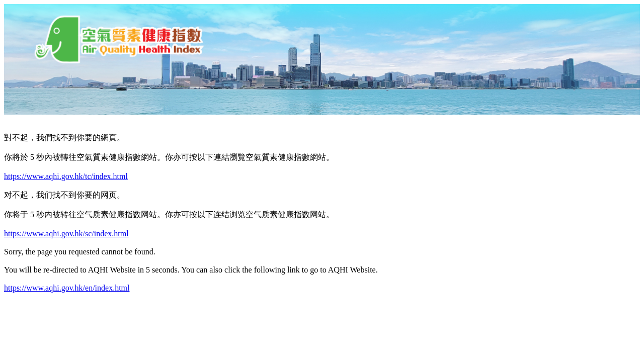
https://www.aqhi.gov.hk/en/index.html (67, 288)
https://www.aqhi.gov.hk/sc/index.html (66, 234)
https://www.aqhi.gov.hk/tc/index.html (66, 176)
